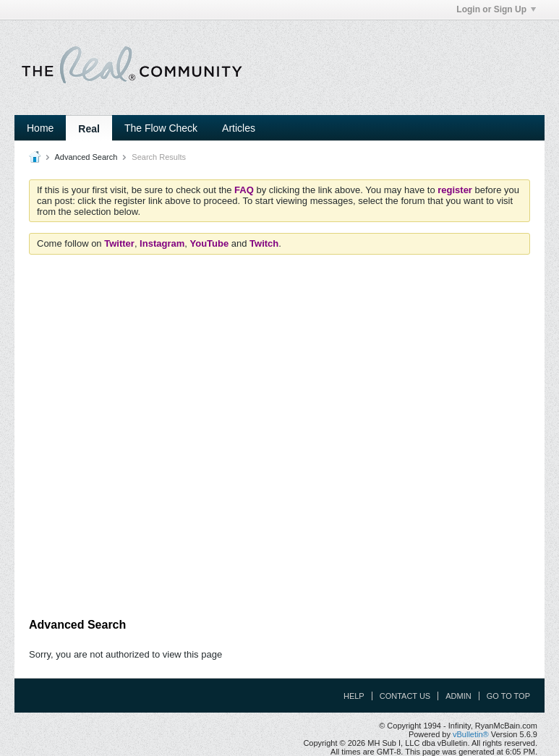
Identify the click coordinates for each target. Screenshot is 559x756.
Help (354, 696)
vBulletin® (471, 734)
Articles (239, 128)
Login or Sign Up (496, 9)
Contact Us (405, 696)
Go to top (508, 696)
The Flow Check (161, 128)
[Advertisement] (292, 572)
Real (89, 129)
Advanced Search (86, 157)
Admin (458, 696)
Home (40, 128)
